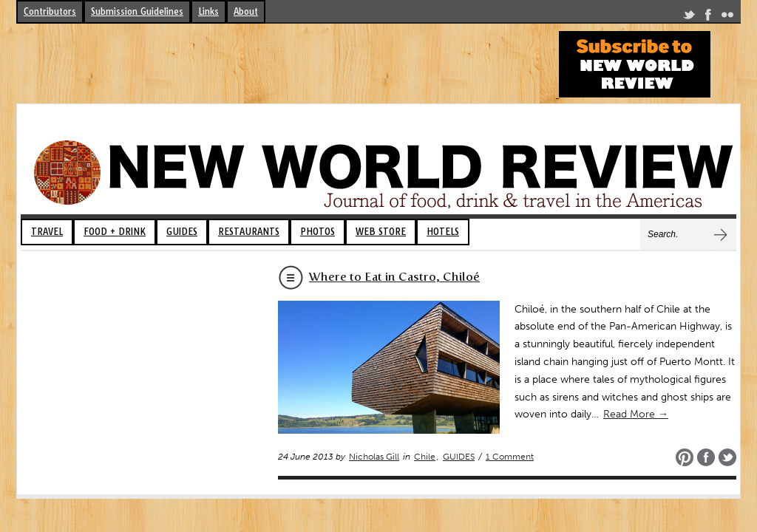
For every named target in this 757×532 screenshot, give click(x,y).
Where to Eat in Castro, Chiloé (394, 277)
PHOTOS (318, 232)
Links (208, 11)
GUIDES (182, 232)
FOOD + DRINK (115, 232)
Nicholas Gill (374, 457)
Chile (425, 457)
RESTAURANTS (249, 232)
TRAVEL (47, 232)
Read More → (636, 414)
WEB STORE (381, 232)
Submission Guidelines (137, 11)
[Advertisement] (285, 64)
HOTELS (443, 232)
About (246, 11)
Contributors (50, 11)
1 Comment (510, 457)
